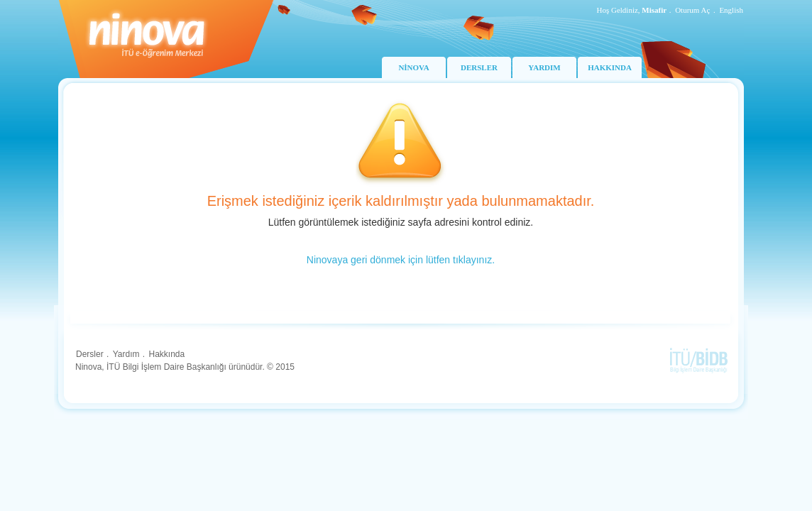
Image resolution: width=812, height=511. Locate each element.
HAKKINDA (610, 67)
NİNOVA (413, 67)
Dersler (90, 354)
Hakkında (166, 354)
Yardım (126, 354)
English (731, 10)
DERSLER (479, 67)
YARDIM (544, 67)
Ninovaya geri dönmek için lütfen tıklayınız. (401, 260)
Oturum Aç (692, 10)
